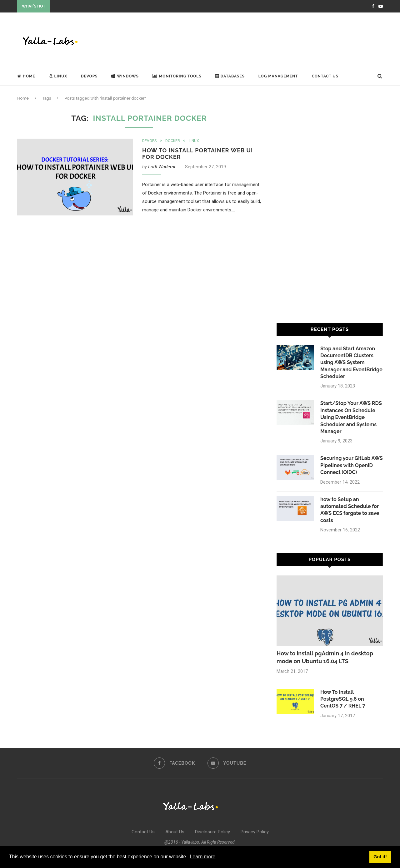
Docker (173, 141)
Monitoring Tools (177, 76)
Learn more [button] (202, 857)
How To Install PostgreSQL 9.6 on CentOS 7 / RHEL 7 (343, 699)
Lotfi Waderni (162, 167)
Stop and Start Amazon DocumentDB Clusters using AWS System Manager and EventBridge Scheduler (351, 363)
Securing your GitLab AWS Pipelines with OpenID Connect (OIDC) (352, 465)
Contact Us (325, 76)
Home (26, 76)
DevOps (89, 76)
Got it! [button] (380, 857)
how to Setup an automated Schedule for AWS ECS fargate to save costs (350, 510)
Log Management (278, 76)
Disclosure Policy (212, 832)
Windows (125, 76)
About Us (175, 832)
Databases (230, 76)
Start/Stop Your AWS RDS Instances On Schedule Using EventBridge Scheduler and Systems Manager (351, 417)
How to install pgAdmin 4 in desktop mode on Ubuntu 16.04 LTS (325, 657)
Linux (58, 76)
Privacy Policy (255, 832)
